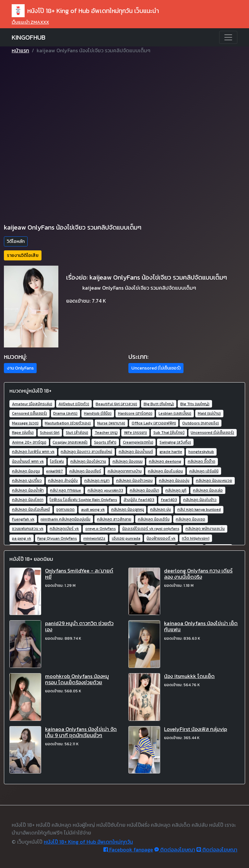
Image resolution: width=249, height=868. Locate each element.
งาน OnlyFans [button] (20, 368)
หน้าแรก (20, 50)
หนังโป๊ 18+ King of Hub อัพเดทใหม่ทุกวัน (88, 842)
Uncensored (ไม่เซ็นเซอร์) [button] (156, 368)
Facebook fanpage (128, 849)
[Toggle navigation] (228, 37)
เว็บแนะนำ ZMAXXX (30, 22)
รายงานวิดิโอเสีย (23, 255)
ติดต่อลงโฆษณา (175, 849)
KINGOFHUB (29, 37)
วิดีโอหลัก (16, 241)
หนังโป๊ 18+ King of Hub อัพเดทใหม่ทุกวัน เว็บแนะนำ (85, 11)
